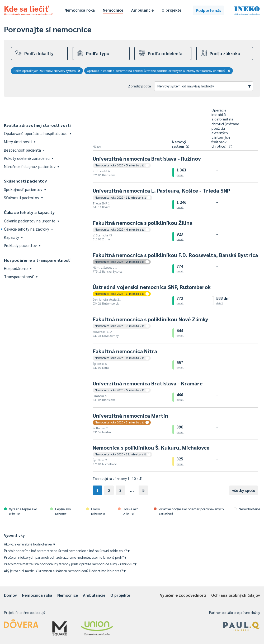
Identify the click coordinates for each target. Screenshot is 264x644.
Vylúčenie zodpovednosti (183, 595)
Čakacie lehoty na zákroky (28, 229)
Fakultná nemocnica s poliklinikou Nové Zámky (150, 319)
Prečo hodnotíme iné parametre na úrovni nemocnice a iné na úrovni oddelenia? (67, 551)
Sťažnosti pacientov (23, 197)
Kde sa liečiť (28, 10)
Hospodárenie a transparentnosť (37, 260)
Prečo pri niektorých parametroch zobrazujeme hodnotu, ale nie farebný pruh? (65, 557)
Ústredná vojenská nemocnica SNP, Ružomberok (152, 287)
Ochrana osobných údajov (236, 595)
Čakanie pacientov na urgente (32, 221)
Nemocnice (113, 10)
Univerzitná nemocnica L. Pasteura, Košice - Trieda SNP (161, 190)
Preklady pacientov (22, 245)
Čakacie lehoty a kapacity (29, 212)
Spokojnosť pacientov (25, 189)
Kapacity (13, 237)
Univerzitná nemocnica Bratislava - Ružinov (147, 158)
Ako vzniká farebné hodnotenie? (30, 544)
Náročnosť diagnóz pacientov (32, 166)
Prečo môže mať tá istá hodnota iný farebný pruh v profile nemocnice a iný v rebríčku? (70, 564)
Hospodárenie (18, 268)
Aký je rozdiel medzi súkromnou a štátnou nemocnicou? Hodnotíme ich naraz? (65, 571)
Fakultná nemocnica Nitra (125, 351)
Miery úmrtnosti (20, 141)
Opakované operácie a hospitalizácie (38, 133)
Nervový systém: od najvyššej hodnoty (204, 86)
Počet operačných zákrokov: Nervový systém (47, 71)
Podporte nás (208, 10)
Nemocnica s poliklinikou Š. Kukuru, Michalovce (151, 447)
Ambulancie (142, 10)
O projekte (171, 10)
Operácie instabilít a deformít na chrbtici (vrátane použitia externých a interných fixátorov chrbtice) (159, 71)
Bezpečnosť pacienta (24, 150)
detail (180, 175)
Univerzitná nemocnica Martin (130, 416)
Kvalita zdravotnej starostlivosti (37, 125)
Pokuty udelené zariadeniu (29, 158)
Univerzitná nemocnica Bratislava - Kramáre (148, 383)
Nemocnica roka (80, 10)
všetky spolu (244, 490)
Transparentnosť (21, 276)
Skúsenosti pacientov (25, 181)
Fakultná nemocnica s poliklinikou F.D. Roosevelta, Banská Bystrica (175, 255)
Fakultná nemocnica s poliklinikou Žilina (143, 223)
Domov (10, 595)
